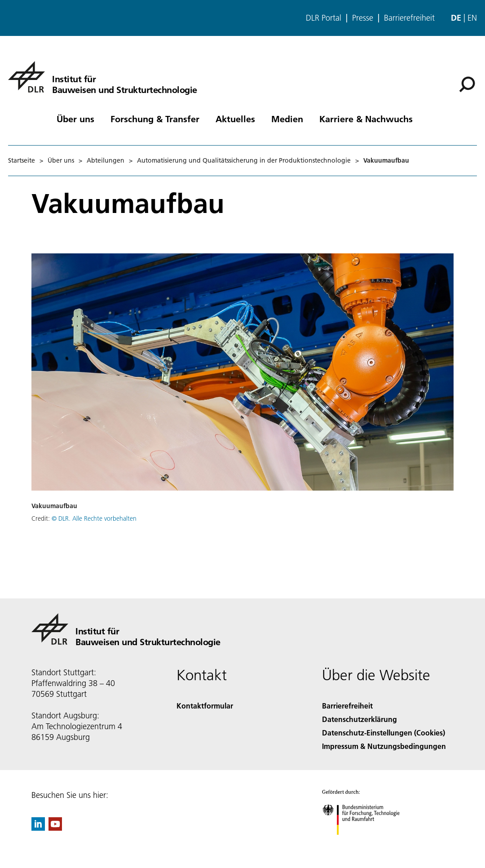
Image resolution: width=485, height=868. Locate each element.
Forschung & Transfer (155, 119)
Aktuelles (235, 119)
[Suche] (467, 84)
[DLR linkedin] (38, 828)
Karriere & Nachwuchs (366, 119)
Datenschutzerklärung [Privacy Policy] (359, 719)
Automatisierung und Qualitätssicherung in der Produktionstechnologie (244, 160)
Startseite (22, 160)
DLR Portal (324, 18)
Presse (363, 18)
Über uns (75, 119)
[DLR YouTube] (55, 828)
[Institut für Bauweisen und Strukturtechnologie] (103, 77)
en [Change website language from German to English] (472, 18)
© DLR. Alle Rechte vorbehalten (94, 518)
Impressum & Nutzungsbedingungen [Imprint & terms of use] (384, 746)
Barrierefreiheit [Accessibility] (347, 706)
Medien (287, 119)
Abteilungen (106, 160)
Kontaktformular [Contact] (205, 706)
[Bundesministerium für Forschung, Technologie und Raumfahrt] (366, 843)
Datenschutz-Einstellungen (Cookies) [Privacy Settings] (384, 733)
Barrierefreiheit (409, 18)
